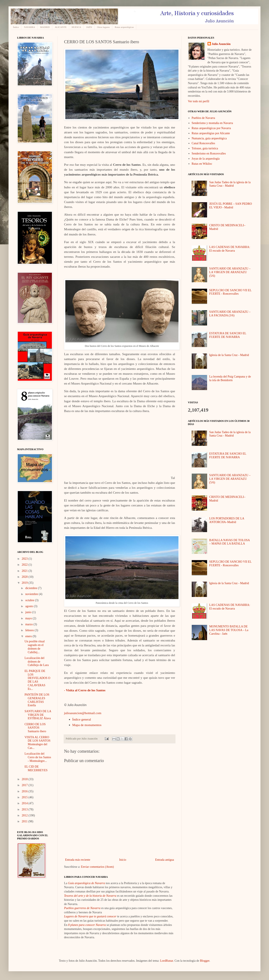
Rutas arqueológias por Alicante (211, 133)
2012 (25, 815)
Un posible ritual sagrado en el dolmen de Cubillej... (35, 647)
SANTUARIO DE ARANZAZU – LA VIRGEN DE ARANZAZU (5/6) (230, 272)
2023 (25, 559)
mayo (29, 618)
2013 (25, 809)
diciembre (31, 588)
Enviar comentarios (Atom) (97, 867)
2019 (25, 583)
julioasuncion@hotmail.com (83, 713)
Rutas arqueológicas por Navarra (211, 128)
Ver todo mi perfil (199, 101)
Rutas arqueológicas (124, 27)
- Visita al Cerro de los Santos (85, 690)
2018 (25, 779)
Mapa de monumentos (87, 725)
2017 (25, 785)
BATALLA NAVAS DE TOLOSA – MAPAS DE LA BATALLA (230, 542)
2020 (25, 577)
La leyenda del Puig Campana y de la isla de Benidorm (230, 378)
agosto (29, 606)
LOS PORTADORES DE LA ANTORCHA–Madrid (227, 520)
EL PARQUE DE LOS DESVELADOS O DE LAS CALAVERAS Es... (37, 680)
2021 (25, 571)
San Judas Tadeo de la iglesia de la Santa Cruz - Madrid (230, 184)
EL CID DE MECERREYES (36, 768)
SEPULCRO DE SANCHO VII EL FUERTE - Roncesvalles (230, 292)
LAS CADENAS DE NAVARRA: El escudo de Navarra (230, 249)
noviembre (32, 594)
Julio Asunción (221, 44)
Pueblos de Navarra (203, 118)
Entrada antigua (165, 860)
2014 (25, 803)
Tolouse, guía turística (205, 148)
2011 (25, 821)
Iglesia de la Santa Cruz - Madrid (229, 355)
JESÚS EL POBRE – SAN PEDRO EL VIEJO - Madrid (231, 206)
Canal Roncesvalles (203, 143)
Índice (16, 27)
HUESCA (76, 27)
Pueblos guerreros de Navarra (82, 908)
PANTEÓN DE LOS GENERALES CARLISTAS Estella (37, 700)
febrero (30, 630)
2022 (25, 565)
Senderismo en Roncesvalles (209, 153)
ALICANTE (61, 27)
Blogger (205, 961)
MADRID (45, 27)
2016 (25, 791)
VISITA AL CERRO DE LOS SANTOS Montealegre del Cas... (37, 743)
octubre (30, 600)
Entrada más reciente (78, 860)
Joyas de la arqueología (206, 159)
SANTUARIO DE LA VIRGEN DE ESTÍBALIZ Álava (38, 715)
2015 (25, 797)
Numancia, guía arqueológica (209, 138)
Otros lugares (103, 27)
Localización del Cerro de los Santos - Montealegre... (38, 757)
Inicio (123, 860)
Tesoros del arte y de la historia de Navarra (90, 896)
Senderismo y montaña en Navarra (212, 123)
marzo (29, 624)
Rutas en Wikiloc (202, 164)
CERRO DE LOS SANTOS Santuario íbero (35, 728)
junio (29, 612)
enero (29, 636)
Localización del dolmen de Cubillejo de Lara (37, 662)
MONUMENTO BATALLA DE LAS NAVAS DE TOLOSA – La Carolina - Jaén (229, 630)
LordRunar (167, 961)
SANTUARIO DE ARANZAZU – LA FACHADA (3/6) (230, 314)
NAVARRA (29, 27)
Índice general (82, 719)
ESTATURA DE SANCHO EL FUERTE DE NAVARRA (228, 335)
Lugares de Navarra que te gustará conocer (90, 916)
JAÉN (89, 27)
